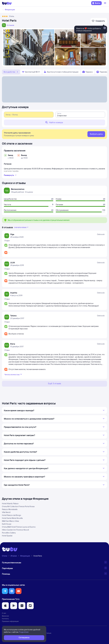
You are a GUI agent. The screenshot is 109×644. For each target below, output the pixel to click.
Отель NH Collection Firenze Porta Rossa (18, 506)
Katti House (7, 524)
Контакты (5, 619)
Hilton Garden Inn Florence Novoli (15, 530)
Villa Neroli (6, 512)
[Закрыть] (105, 28)
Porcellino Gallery (9, 533)
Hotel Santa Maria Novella (12, 518)
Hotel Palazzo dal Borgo (12, 515)
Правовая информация (10, 621)
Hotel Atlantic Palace (10, 504)
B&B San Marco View (10, 521)
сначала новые (21, 227)
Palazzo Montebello (10, 509)
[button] (5, 591)
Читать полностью (13, 374)
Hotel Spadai (7, 536)
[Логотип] (7, 3)
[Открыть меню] (105, 3)
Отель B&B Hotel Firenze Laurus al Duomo (19, 527)
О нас (4, 613)
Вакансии (5, 616)
